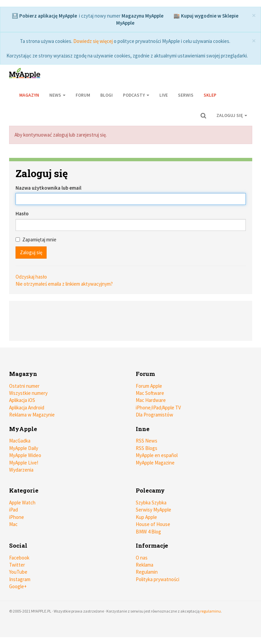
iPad (14, 510)
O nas (142, 558)
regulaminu (211, 611)
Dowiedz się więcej (93, 41)
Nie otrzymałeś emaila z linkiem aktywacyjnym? (64, 284)
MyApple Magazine (155, 463)
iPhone (17, 517)
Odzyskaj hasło (31, 277)
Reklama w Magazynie (32, 415)
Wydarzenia (21, 470)
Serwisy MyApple (153, 510)
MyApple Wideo (25, 455)
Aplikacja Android (27, 408)
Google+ (18, 586)
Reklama (145, 565)
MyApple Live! (24, 463)
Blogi (107, 95)
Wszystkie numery (28, 393)
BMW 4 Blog (148, 532)
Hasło (22, 213)
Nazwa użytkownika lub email (48, 188)
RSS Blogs (147, 448)
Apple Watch (22, 503)
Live (164, 95)
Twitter (17, 565)
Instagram (20, 579)
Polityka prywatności (158, 579)
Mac (13, 524)
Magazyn (29, 95)
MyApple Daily (24, 448)
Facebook (19, 558)
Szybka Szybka (151, 503)
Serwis (186, 95)
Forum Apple (149, 386)
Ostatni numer (24, 386)
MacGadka (20, 441)
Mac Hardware (151, 400)
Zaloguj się (232, 115)
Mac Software (150, 393)
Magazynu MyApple (142, 16)
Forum (83, 95)
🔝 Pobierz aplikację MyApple (44, 16)
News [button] (57, 95)
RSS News (147, 441)
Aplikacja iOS (22, 400)
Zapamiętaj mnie (36, 240)
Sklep (210, 95)
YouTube (18, 572)
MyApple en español (157, 455)
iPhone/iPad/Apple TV (158, 408)
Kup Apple (146, 517)
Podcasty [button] (136, 95)
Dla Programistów (154, 415)
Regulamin (147, 572)
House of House (153, 524)
